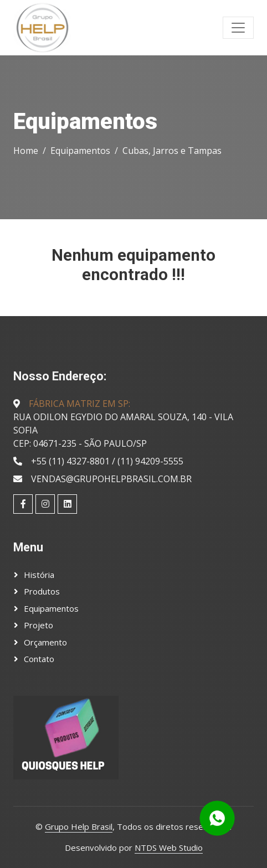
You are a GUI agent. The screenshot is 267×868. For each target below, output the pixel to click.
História (39, 575)
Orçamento (45, 642)
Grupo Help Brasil (79, 826)
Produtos (42, 591)
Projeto (38, 625)
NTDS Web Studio (169, 848)
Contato (39, 659)
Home (26, 151)
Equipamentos (80, 151)
